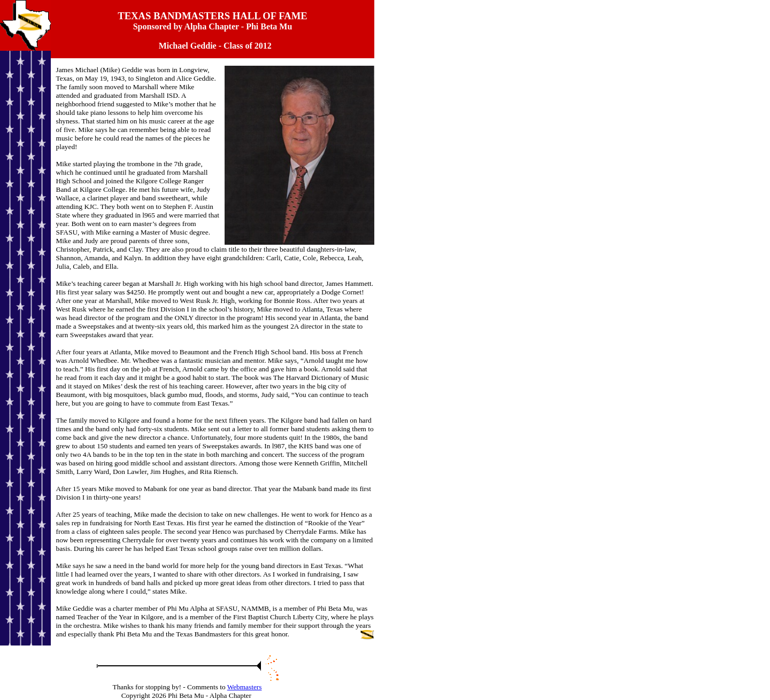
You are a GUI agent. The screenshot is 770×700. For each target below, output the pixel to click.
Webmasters (245, 687)
